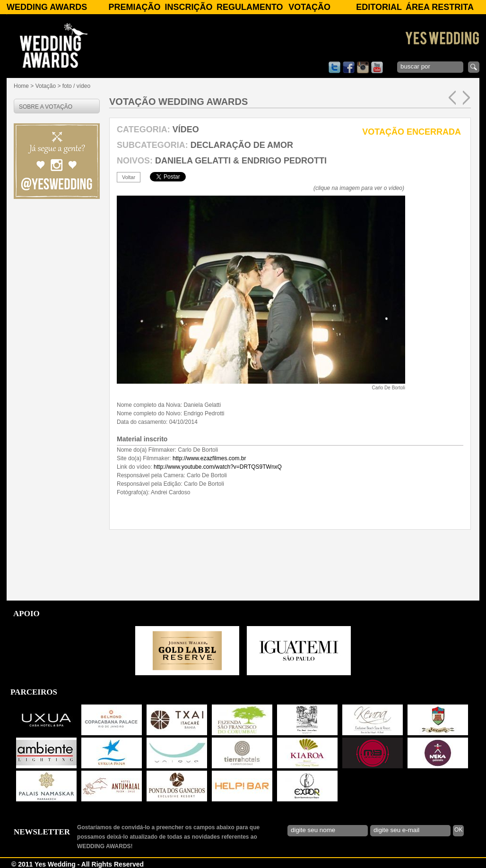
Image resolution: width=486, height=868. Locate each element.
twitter (334, 67)
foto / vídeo (76, 86)
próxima (466, 98)
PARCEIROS (34, 692)
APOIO (26, 614)
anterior (452, 98)
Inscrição (189, 7)
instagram (363, 67)
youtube (377, 67)
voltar (129, 177)
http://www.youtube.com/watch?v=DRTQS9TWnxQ (218, 467)
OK (458, 830)
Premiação (134, 7)
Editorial (379, 7)
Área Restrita (440, 7)
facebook (349, 67)
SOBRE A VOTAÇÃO (46, 107)
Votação (309, 7)
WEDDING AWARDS (47, 7)
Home (21, 86)
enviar (474, 67)
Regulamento (250, 7)
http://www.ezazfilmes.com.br (209, 458)
